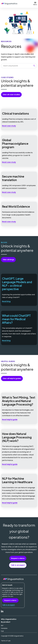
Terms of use (6, 641)
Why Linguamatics (9, 619)
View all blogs (8, 260)
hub (2, 631)
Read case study (9, 126)
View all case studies (11, 95)
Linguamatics (9, 4)
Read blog (6, 301)
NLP (2, 626)
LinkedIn (2, 612)
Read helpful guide (10, 420)
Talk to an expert (18, 565)
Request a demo (18, 558)
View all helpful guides (12, 378)
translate (4, 628)
